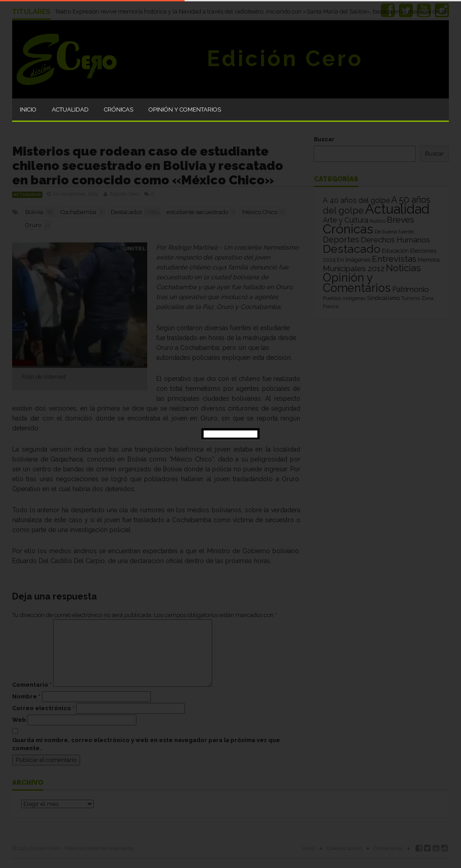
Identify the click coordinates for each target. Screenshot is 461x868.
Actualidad (70, 110)
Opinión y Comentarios (185, 110)
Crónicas (119, 110)
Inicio (28, 110)
